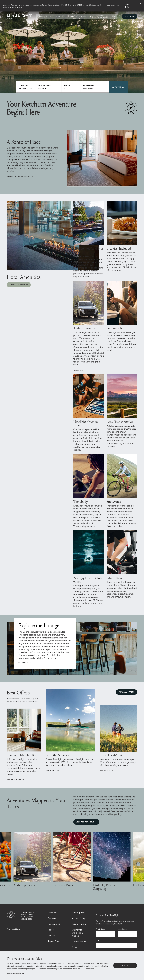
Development (79, 913)
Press (51, 930)
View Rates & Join (14, 779)
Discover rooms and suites (18, 177)
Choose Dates (45, 85)
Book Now (130, 16)
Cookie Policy (79, 942)
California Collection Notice (77, 933)
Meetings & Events (101, 16)
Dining (92, 16)
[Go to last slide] (5, 864)
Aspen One (53, 941)
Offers (84, 16)
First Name (101, 929)
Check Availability (118, 87)
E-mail (99, 941)
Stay (58, 16)
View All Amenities (19, 285)
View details (51, 771)
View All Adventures (86, 822)
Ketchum (23, 88)
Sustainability (55, 924)
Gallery (115, 16)
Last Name (122, 929)
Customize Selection (16, 973)
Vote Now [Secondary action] (128, 6)
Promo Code (89, 85)
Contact (52, 935)
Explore (71, 16)
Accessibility (79, 918)
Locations (53, 913)
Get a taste (23, 663)
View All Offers (127, 692)
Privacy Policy (79, 924)
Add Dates (42, 88)
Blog (74, 947)
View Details (105, 771)
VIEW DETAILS (78, 370)
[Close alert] (140, 4)
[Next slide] (138, 864)
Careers (52, 918)
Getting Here (14, 929)
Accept (125, 965)
